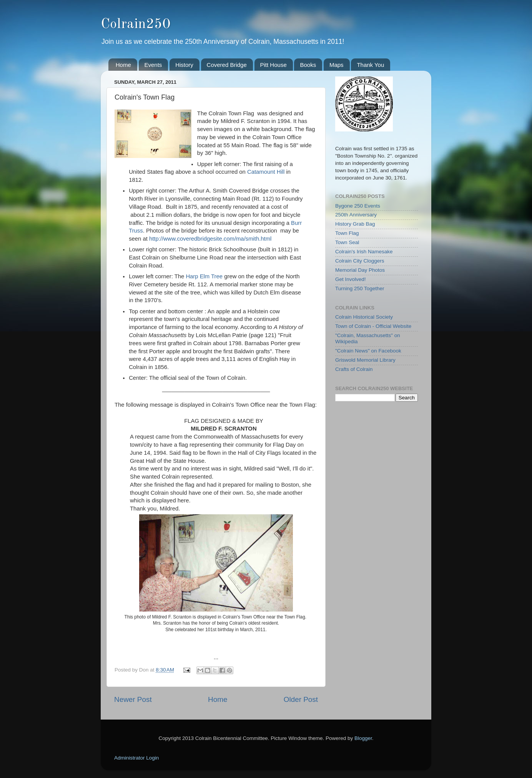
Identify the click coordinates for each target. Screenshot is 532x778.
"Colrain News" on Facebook (368, 351)
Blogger (363, 738)
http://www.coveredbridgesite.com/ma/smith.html (210, 239)
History (184, 65)
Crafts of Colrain (354, 369)
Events (153, 65)
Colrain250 (135, 25)
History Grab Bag (355, 224)
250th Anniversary (356, 215)
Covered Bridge (227, 65)
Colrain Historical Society (364, 317)
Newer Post (133, 699)
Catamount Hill (266, 172)
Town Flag (347, 233)
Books (308, 65)
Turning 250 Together (360, 288)
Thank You (370, 65)
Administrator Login (136, 758)
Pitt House (273, 65)
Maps (337, 65)
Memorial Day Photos (360, 270)
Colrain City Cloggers (360, 261)
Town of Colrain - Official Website (373, 326)
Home (123, 65)
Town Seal (347, 242)
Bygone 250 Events (358, 206)
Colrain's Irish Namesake (364, 252)
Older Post (301, 699)
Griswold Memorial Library (365, 360)
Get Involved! (351, 279)
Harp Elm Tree (204, 276)
